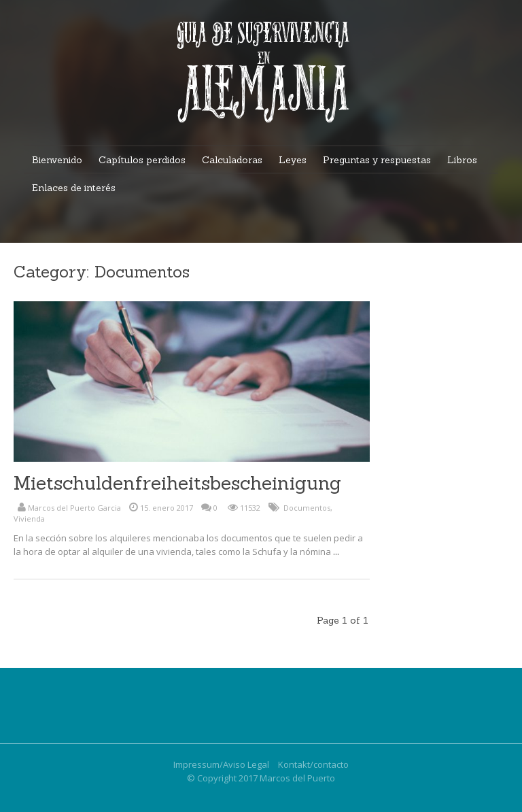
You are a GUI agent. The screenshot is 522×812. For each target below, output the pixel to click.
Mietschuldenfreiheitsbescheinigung (177, 483)
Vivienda (29, 519)
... (336, 552)
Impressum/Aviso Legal (221, 764)
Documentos (307, 508)
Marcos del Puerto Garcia (74, 508)
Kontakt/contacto (313, 764)
